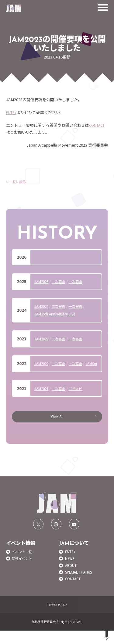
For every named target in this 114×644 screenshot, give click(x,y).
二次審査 (62, 281)
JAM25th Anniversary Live (58, 314)
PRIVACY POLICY (57, 618)
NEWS (71, 572)
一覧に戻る (18, 181)
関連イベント (24, 572)
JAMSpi (41, 371)
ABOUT (72, 579)
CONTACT (98, 125)
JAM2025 (43, 281)
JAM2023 (43, 339)
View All (57, 427)
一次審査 (81, 281)
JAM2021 (43, 396)
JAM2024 (43, 306)
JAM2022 (43, 363)
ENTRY (12, 112)
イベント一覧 (24, 565)
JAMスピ (81, 396)
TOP (107, 633)
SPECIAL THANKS (82, 585)
